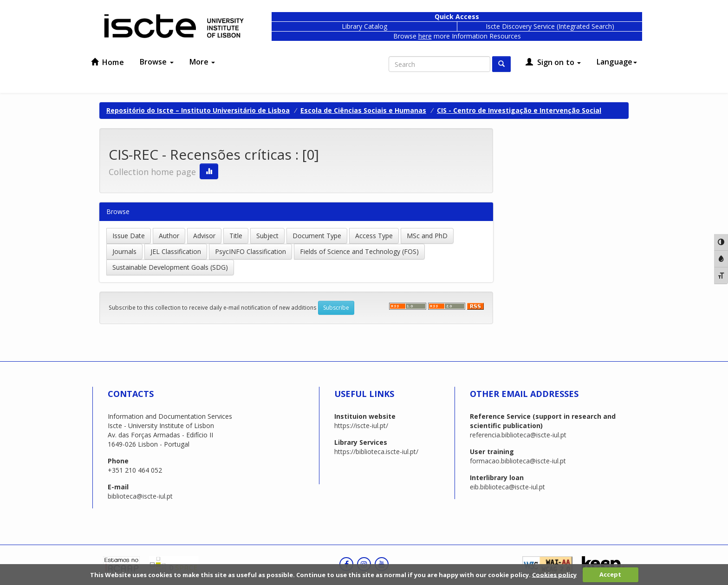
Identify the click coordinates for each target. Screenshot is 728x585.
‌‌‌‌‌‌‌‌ (475, 306)
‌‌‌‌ (447, 306)
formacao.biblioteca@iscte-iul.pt (518, 461)
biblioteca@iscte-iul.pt (140, 496)
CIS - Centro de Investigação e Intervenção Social (519, 110)
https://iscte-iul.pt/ (361, 426)
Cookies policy (554, 574)
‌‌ (408, 306)
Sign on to (553, 62)
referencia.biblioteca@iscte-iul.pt (518, 435)
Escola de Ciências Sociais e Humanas (363, 110)
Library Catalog (364, 26)
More (202, 62)
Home (107, 62)
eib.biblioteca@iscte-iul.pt (507, 487)
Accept (610, 574)
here (425, 36)
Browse (157, 62)
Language (617, 62)
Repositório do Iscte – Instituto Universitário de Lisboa (198, 110)
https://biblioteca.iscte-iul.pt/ (376, 452)
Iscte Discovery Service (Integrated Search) (550, 26)
